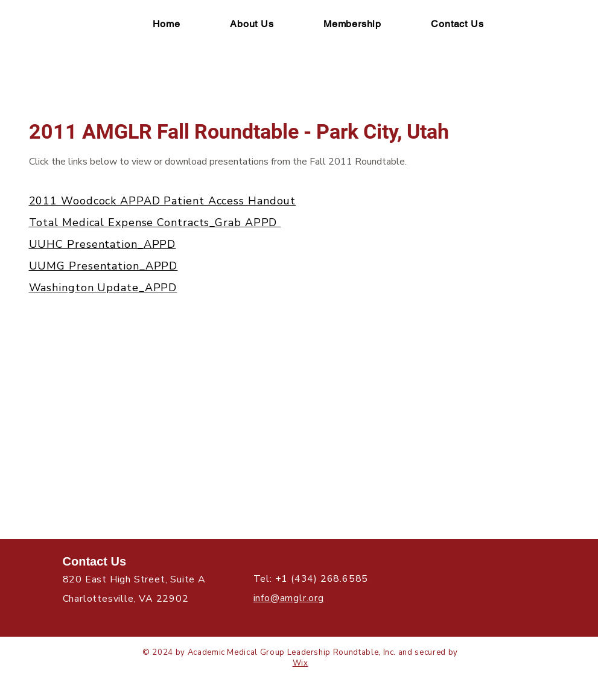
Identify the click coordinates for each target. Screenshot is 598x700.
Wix (301, 663)
